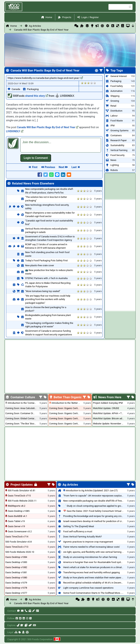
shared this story (37, 96)
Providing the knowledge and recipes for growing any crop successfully (100, 516)
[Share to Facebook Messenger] (57, 175)
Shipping (115, 96)
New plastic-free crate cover (40, 265)
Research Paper (119, 140)
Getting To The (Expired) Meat (79, 526)
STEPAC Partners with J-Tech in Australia (46, 278)
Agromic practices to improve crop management (88, 542)
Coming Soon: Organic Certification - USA (70, 413)
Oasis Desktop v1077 (16, 593)
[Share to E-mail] (69, 175)
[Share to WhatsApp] (51, 175)
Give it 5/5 (95, 83)
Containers (116, 135)
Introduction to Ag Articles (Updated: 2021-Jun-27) (92, 490)
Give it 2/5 (85, 83)
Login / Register (90, 17)
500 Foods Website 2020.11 (22, 501)
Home (49, 17)
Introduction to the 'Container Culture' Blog (29, 403)
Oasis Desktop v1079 (16, 583)
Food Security (117, 155)
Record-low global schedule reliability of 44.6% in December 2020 (97, 583)
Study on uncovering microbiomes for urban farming (90, 557)
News (113, 160)
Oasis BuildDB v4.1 (17, 516)
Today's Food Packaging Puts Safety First (46, 260)
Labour (114, 116)
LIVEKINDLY (15, 131)
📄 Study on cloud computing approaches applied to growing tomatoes (100, 506)
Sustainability (117, 145)
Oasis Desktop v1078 (16, 588)
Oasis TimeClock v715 (19, 496)
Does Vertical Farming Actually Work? (83, 537)
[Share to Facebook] (40, 175)
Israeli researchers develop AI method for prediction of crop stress (97, 521)
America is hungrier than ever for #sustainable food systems (94, 562)
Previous (50, 167)
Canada (16, 89)
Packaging (33, 89)
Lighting (115, 165)
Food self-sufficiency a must (78, 531)
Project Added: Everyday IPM (108, 403)
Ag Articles (35, 26)
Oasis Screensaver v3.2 (20, 531)
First (35, 167)
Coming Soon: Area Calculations (22, 408)
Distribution (116, 111)
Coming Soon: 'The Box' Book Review (24, 424)
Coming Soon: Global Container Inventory (26, 418)
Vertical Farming (119, 150)
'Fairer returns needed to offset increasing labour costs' (92, 547)
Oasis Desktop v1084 (16, 557)
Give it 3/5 (89, 83)
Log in (36, 158)
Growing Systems (119, 130)
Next (61, 167)
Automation (116, 91)
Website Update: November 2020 (110, 424)
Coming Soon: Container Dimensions (24, 413)
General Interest (119, 76)
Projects (67, 17)
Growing (115, 101)
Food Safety (117, 86)
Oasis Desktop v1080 (16, 578)
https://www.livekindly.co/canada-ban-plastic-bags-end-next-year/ (45, 78)
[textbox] (61, 145)
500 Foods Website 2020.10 (20, 552)
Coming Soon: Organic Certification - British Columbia (77, 418)
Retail (113, 106)
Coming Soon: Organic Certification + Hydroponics (75, 408)
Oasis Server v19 (16, 526)
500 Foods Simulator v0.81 (22, 490)
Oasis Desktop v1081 (16, 572)
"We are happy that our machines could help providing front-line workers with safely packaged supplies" (48, 299)
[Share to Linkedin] (63, 175)
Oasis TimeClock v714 (17, 537)
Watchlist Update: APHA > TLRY (109, 413)
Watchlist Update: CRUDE (106, 408)
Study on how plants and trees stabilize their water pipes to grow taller (99, 578)
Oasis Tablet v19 (16, 521)
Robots (114, 170)
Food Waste (117, 121)
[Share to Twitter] (46, 175)
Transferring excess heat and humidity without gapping (92, 572)
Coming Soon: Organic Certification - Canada (72, 424)
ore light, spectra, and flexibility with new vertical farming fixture (96, 552)
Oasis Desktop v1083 (16, 562)
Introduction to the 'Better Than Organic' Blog (75, 403)
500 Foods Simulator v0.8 (19, 542)
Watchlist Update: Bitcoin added (109, 418)
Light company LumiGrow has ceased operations (88, 588)
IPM (113, 126)
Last (74, 167)
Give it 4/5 (92, 83)
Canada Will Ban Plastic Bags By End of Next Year (41, 30)
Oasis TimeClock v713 (17, 547)
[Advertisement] (120, 255)
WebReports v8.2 (16, 506)
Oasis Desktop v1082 (16, 567)
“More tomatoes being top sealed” (43, 291)
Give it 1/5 (82, 83)
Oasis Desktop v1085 (19, 511)
